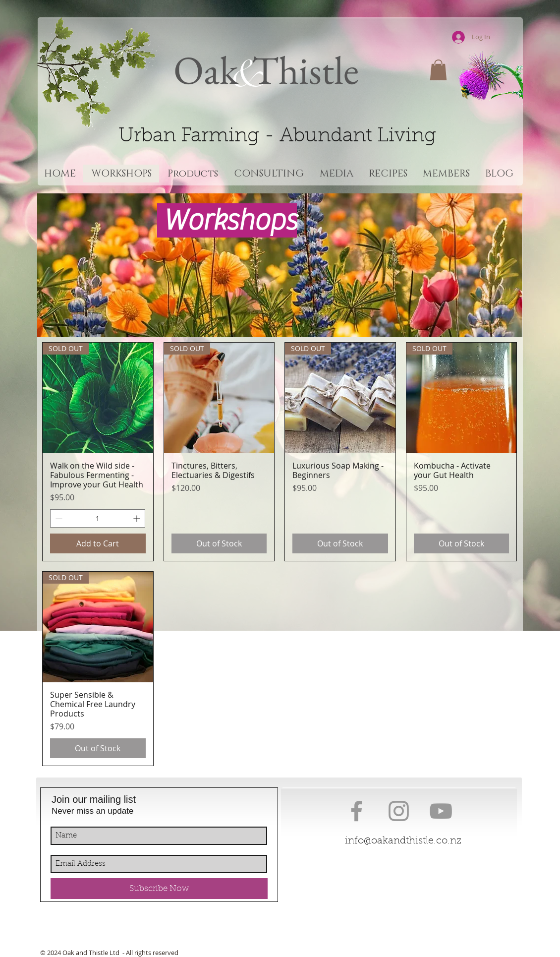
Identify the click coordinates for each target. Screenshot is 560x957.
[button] (438, 70)
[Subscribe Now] (159, 889)
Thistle (301, 70)
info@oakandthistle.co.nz (403, 841)
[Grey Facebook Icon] (357, 811)
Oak (206, 70)
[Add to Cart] (98, 543)
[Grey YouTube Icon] (441, 811)
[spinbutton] (98, 518)
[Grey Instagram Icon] (399, 811)
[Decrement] (58, 518)
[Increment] (138, 518)
